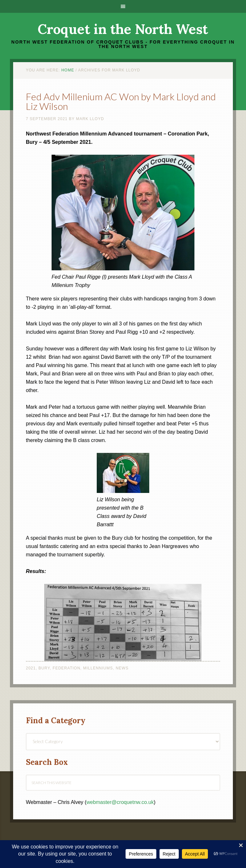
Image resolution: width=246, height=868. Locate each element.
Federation (66, 668)
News (122, 668)
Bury (44, 668)
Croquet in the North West (123, 29)
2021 (31, 668)
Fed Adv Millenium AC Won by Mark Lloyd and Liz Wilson (121, 101)
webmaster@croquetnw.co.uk (120, 802)
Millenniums (98, 668)
